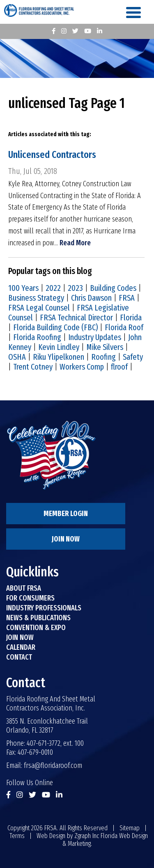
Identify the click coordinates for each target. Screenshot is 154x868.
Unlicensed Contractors (52, 155)
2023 (75, 288)
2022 (53, 288)
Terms (17, 836)
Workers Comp (82, 367)
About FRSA (24, 588)
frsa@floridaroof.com (53, 765)
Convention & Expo (36, 628)
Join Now (66, 539)
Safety (133, 357)
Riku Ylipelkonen (59, 357)
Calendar (21, 647)
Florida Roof (124, 327)
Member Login (66, 514)
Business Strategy (36, 298)
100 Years (23, 288)
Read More (75, 243)
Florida (131, 318)
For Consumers (30, 598)
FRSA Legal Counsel (39, 308)
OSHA (17, 357)
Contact (19, 657)
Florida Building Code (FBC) (55, 327)
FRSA (127, 298)
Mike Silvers (105, 347)
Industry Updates (95, 337)
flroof (119, 367)
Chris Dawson (91, 298)
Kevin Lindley (59, 347)
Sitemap (130, 828)
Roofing (103, 357)
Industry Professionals (44, 608)
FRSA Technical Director (76, 318)
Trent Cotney (33, 367)
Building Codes (113, 288)
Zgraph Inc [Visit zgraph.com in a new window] (87, 836)
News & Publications (38, 618)
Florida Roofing (37, 337)
